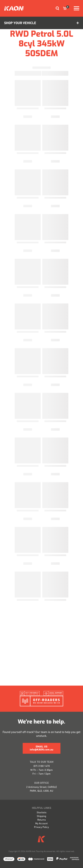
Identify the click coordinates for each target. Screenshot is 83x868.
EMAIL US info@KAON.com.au (41, 748)
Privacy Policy (41, 827)
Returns (42, 820)
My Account (41, 824)
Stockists (42, 813)
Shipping (41, 816)
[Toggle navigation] (56, 8)
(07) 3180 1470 (42, 766)
